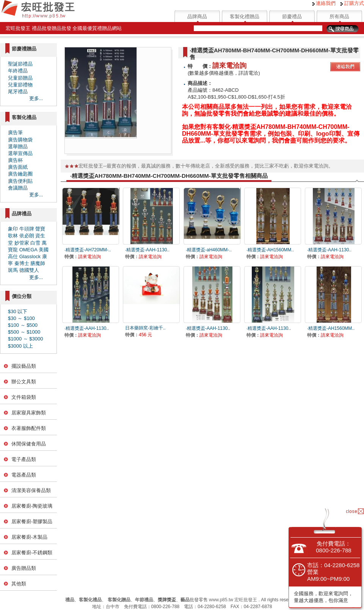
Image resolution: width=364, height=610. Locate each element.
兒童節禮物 (20, 85)
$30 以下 (18, 311)
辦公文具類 (24, 382)
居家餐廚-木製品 (29, 537)
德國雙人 (29, 270)
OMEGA (28, 250)
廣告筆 (15, 133)
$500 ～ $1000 (24, 332)
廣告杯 (15, 160)
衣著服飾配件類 (29, 428)
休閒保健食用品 (29, 444)
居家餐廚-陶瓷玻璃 (32, 506)
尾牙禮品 (18, 92)
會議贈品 (18, 188)
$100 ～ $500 (23, 325)
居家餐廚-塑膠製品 (32, 521)
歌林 (13, 236)
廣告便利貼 (20, 181)
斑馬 (13, 270)
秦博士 (22, 263)
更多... (36, 98)
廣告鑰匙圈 (20, 174)
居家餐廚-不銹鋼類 (32, 553)
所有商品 (339, 16)
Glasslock (30, 256)
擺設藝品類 (24, 366)
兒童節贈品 (20, 78)
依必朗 (27, 236)
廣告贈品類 (24, 568)
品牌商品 (197, 16)
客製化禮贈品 (245, 16)
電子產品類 (24, 459)
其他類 (19, 584)
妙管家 (22, 243)
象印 (13, 229)
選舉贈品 (18, 147)
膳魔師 (38, 263)
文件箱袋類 (24, 397)
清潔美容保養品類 (31, 490)
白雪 (35, 243)
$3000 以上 (20, 346)
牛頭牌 (27, 229)
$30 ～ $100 (21, 318)
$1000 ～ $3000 (26, 339)
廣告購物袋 (20, 140)
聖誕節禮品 (20, 64)
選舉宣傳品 (20, 153)
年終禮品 (18, 71)
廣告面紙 (18, 167)
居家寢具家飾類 (29, 413)
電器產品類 (24, 475)
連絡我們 (324, 3)
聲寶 (40, 229)
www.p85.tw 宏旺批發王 (233, 600)
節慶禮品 (292, 16)
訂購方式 (352, 3)
